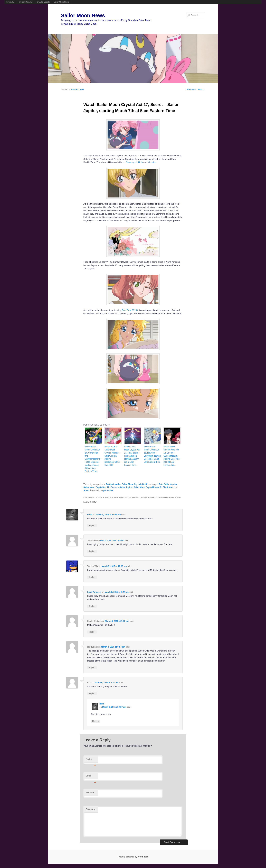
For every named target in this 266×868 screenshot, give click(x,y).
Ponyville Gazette (43, 2)
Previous (190, 90)
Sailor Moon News (61, 2)
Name (91, 760)
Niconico (152, 162)
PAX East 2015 (129, 310)
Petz (161, 484)
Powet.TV (10, 2)
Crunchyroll (131, 162)
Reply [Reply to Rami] (92, 525)
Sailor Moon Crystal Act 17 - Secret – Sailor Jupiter (108, 487)
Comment (91, 809)
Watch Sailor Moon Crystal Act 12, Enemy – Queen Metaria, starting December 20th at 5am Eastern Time (172, 456)
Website (90, 792)
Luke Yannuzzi (94, 592)
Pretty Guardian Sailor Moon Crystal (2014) (127, 484)
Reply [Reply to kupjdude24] (92, 668)
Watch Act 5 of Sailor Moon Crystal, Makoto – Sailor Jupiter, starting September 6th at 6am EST (112, 456)
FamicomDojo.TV (25, 2)
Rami (90, 515)
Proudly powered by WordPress (133, 857)
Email (91, 777)
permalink (108, 490)
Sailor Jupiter (171, 484)
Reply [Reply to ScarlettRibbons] (92, 632)
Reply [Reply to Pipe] (92, 693)
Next (201, 90)
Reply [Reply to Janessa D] (92, 551)
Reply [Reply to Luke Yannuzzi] (92, 606)
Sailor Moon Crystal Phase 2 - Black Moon (154, 487)
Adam (86, 490)
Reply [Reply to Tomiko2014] (92, 577)
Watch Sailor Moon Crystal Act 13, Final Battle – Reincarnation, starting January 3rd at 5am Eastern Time (132, 456)
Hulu (141, 162)
